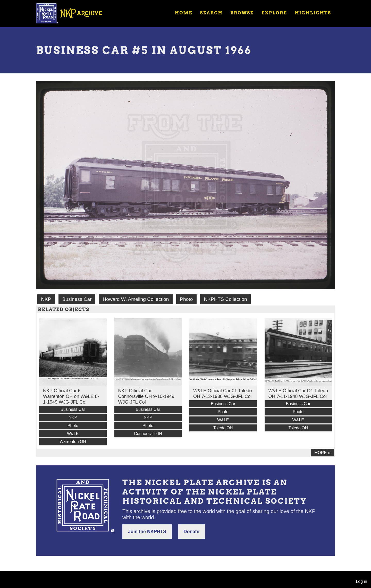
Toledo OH (223, 428)
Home (183, 13)
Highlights (313, 13)
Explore (274, 13)
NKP (46, 299)
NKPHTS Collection (225, 299)
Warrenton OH (73, 442)
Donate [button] (192, 532)
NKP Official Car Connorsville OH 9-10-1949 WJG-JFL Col (146, 396)
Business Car (77, 299)
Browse (242, 13)
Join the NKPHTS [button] (147, 532)
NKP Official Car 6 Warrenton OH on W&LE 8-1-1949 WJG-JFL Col (71, 396)
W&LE (73, 434)
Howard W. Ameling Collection (136, 299)
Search (211, 13)
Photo (186, 299)
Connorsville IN (148, 434)
